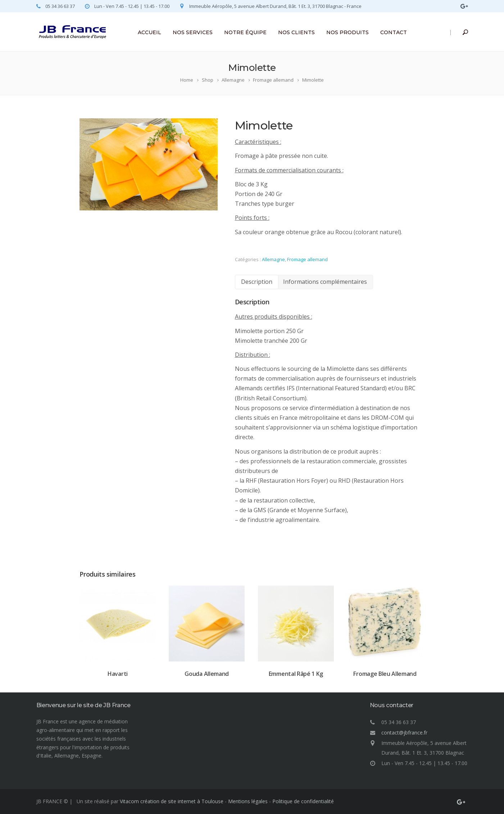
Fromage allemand (303, 259)
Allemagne (269, 259)
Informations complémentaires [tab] (321, 282)
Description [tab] (252, 282)
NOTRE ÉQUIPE (245, 32)
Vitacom (129, 801)
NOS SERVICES (193, 32)
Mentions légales (248, 801)
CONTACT (394, 32)
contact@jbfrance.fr (404, 733)
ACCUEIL (149, 32)
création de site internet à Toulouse (182, 801)
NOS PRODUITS (348, 32)
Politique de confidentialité (303, 801)
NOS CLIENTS (296, 32)
